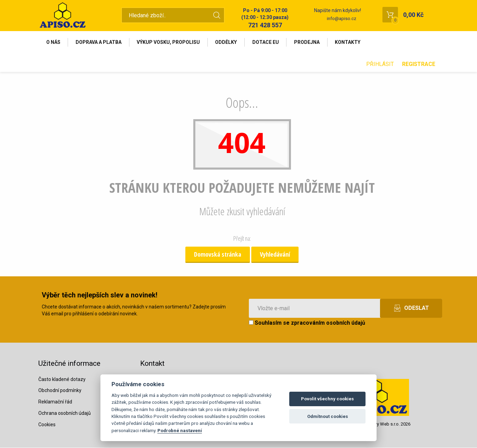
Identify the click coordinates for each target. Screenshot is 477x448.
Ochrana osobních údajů (65, 413)
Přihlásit (380, 64)
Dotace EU (267, 42)
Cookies (47, 425)
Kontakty (349, 42)
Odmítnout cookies (328, 416)
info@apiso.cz (342, 18)
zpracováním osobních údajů (328, 323)
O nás (53, 42)
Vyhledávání (275, 255)
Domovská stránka (218, 255)
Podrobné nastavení (180, 430)
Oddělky (227, 42)
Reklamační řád (55, 402)
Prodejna (308, 42)
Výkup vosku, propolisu (169, 42)
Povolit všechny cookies (327, 399)
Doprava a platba (99, 42)
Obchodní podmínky (60, 391)
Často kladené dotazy (62, 379)
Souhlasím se (307, 323)
